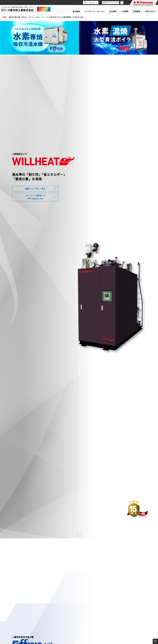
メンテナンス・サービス (95, 11)
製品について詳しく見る (35, 189)
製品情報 (76, 11)
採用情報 (137, 11)
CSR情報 (125, 11)
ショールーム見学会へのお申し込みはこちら (35, 197)
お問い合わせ (150, 11)
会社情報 (113, 11)
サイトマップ (71, 3)
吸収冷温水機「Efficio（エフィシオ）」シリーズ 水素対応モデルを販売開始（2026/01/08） (48, 17)
